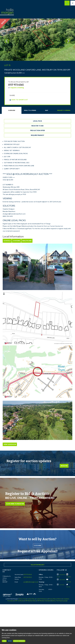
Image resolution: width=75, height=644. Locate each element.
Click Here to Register (15, 504)
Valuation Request (38, 565)
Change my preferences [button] (19, 641)
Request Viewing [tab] (64, 110)
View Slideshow (10, 444)
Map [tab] (47, 110)
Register (64, 466)
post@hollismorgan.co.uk (31, 582)
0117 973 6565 (16, 85)
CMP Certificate (19, 601)
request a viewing (17, 88)
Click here (37, 546)
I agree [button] (4, 641)
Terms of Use (22, 599)
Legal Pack (37, 121)
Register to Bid (37, 126)
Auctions (61, 585)
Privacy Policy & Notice (55, 599)
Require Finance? (37, 135)
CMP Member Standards (44, 601)
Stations (16, 241)
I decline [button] (10, 641)
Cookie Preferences (42, 599)
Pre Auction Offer (37, 130)
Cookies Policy (31, 599)
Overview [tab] (12, 110)
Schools (7, 241)
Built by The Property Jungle (60, 601)
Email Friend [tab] (30, 110)
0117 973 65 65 (28, 574)
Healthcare (27, 241)
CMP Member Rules (30, 601)
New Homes (61, 580)
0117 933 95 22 (27, 577)
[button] (6, 40)
